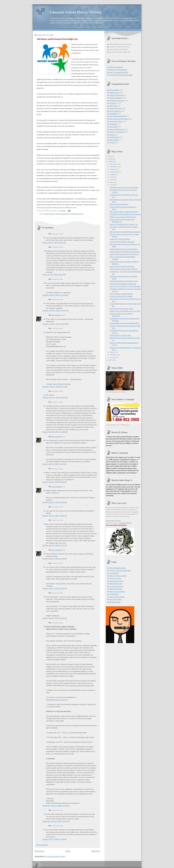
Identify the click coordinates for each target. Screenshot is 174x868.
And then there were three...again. (122, 308)
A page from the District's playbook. (122, 242)
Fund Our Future (115, 578)
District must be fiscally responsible (122, 266)
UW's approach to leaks (117, 568)
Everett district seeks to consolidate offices (125, 323)
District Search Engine (117, 592)
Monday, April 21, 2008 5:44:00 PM (55, 559)
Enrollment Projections (117, 101)
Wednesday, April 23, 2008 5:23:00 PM (56, 806)
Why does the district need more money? (124, 212)
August (113, 174)
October (113, 169)
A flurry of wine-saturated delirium (121, 294)
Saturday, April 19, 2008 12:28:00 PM (55, 324)
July (112, 177)
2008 (110, 161)
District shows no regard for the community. (125, 252)
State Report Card (116, 584)
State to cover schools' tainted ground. (123, 217)
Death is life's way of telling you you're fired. (125, 311)
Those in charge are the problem (121, 296)
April (112, 185)
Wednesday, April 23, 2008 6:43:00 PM (56, 821)
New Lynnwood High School (119, 119)
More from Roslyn (115, 599)
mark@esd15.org (125, 523)
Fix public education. (116, 586)
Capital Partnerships (116, 95)
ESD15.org (113, 103)
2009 (110, 159)
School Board (114, 137)
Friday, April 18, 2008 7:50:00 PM (54, 243)
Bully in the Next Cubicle (118, 576)
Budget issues (49, 214)
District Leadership (62, 214)
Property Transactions (117, 132)
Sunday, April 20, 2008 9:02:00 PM (55, 482)
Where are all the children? (119, 204)
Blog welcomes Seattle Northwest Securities (125, 232)
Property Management (117, 129)
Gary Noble (113, 106)
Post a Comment (42, 845)
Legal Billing (113, 114)
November (114, 167)
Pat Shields (113, 124)
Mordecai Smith (115, 602)
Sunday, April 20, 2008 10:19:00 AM (55, 432)
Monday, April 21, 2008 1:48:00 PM (55, 516)
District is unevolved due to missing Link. (124, 224)
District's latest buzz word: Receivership (124, 249)
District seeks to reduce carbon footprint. (124, 269)
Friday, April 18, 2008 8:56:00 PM (54, 275)
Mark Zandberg (56, 315)
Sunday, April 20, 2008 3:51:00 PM (55, 464)
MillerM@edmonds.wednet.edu (57, 700)
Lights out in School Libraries (120, 239)
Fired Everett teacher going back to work (124, 281)
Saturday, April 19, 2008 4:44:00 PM (55, 397)
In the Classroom (115, 111)
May (112, 182)
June (112, 180)
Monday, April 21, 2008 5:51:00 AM (55, 502)
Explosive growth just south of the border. (124, 187)
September (114, 172)
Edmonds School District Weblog (76, 12)
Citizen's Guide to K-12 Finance (120, 570)
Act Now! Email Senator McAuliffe (121, 75)
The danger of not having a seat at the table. (125, 286)
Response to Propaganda (118, 70)
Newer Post (39, 851)
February (113, 355)
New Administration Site (118, 116)
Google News (114, 594)
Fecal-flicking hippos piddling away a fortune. (125, 214)
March (112, 352)
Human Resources (76, 214)
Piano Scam (113, 127)
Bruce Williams (114, 90)
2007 (110, 360)
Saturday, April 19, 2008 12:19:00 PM (55, 310)
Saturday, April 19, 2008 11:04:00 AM (55, 295)
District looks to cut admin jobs (120, 335)
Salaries (112, 135)
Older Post (96, 851)
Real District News (116, 589)
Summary (113, 142)
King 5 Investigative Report (119, 72)
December (114, 164)
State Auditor (114, 140)
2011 (110, 156)
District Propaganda (116, 67)
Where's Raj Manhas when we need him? (124, 254)
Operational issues (116, 121)
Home (68, 851)
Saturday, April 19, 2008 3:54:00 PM (55, 387)
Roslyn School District (117, 597)
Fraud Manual (114, 573)
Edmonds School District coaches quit (123, 284)
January (113, 358)
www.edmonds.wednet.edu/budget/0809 (80, 685)
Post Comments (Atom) (56, 856)
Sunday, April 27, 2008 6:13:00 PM (55, 839)
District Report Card (116, 581)
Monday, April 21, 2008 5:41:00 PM (55, 545)
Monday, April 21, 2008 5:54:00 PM (55, 588)
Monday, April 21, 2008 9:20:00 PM (55, 618)
